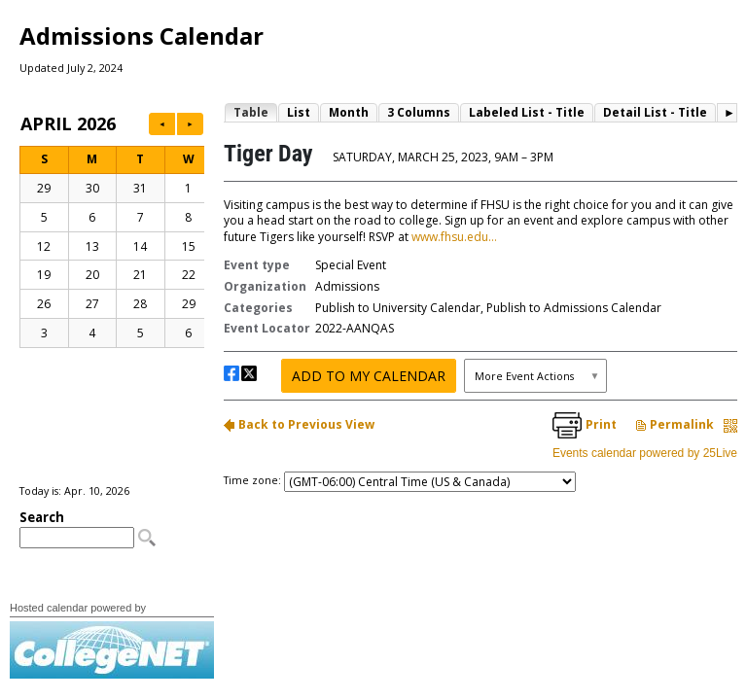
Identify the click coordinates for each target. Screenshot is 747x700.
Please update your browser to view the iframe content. (112, 297)
